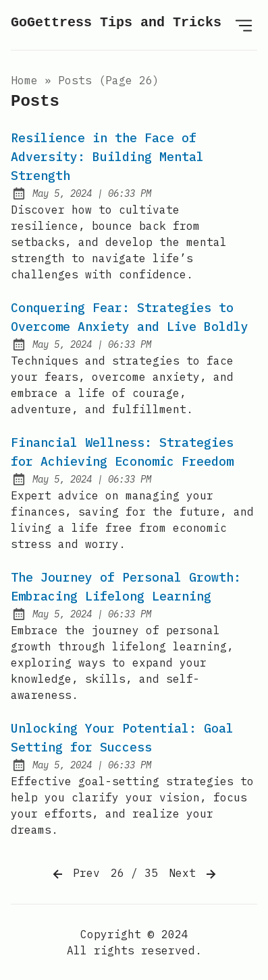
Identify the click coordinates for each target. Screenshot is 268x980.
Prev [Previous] (75, 874)
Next (194, 874)
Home (24, 80)
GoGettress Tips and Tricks (116, 23)
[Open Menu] (244, 25)
